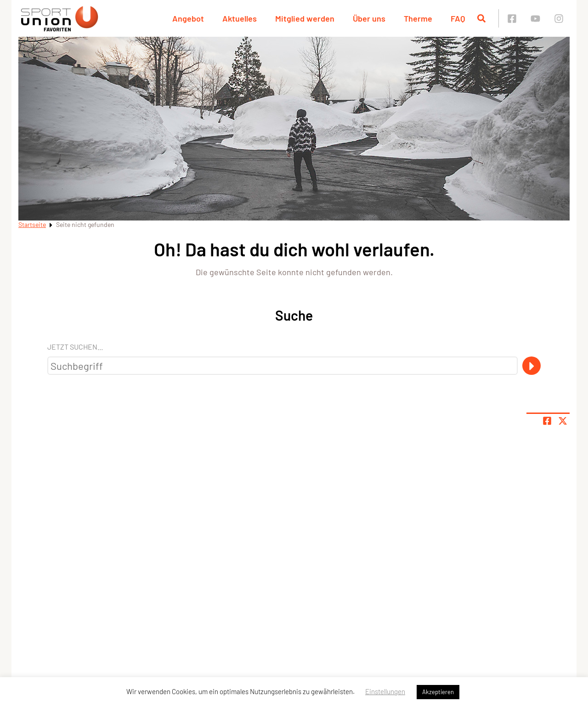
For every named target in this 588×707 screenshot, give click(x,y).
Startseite (32, 224)
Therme (418, 18)
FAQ (458, 18)
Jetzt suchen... (75, 347)
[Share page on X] (563, 421)
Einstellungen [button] (385, 691)
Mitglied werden (305, 18)
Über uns (369, 18)
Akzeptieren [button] (438, 692)
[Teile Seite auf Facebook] (547, 421)
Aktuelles (240, 18)
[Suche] (531, 366)
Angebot (188, 18)
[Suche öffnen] (481, 18)
